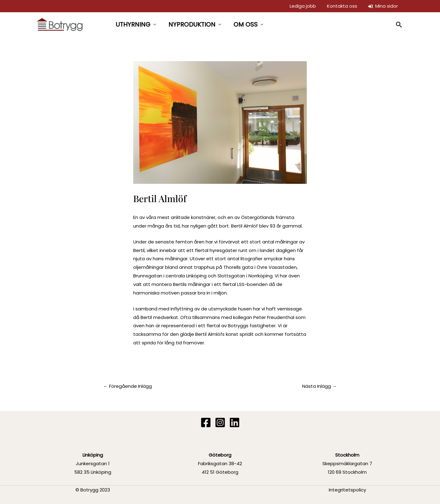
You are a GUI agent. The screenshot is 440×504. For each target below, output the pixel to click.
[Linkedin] (235, 422)
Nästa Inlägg (319, 386)
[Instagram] (220, 422)
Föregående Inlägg (128, 386)
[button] (399, 25)
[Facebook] (206, 422)
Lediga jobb (303, 6)
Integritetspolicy (347, 490)
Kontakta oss (342, 6)
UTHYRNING (133, 24)
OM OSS (246, 24)
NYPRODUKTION (192, 24)
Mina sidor (383, 6)
